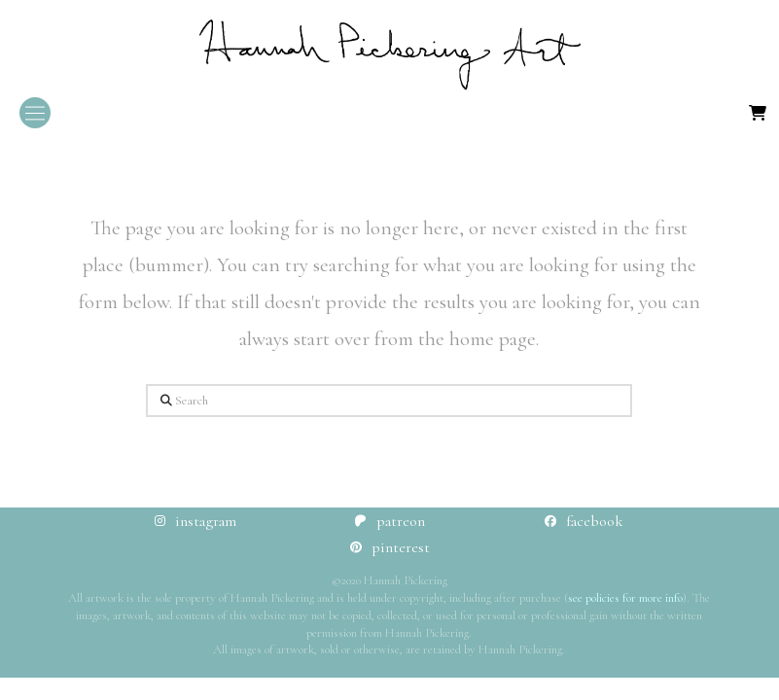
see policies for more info (625, 598)
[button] (35, 113)
